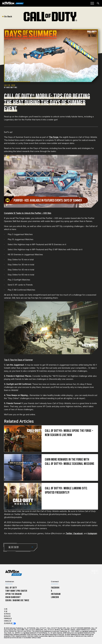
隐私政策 (7, 616)
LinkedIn (55, 597)
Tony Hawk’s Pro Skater (16, 591)
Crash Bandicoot (13, 597)
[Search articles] (98, 3)
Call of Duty (11, 588)
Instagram (56, 594)
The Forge (54, 137)
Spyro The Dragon (13, 594)
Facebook (55, 588)
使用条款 (7, 614)
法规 (6, 609)
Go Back (7, 17)
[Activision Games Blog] (13, 3)
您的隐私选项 (9, 623)
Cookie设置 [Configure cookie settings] (8, 621)
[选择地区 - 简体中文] (95, 572)
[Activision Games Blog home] (14, 573)
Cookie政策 (8, 619)
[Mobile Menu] (92, 3)
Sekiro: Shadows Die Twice (17, 600)
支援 (6, 611)
